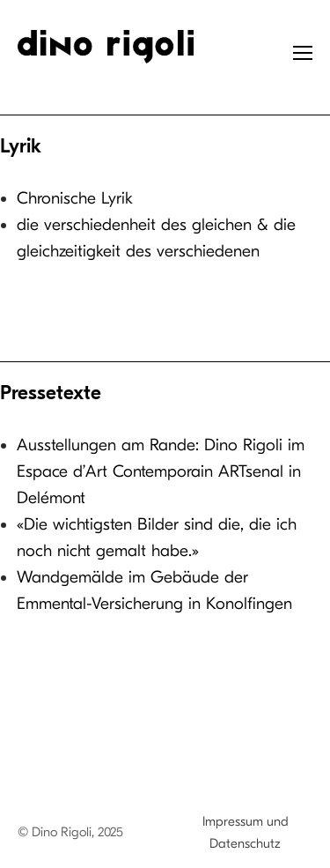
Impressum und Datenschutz (246, 832)
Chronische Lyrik (75, 198)
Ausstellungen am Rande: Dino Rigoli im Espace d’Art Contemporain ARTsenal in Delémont (161, 471)
